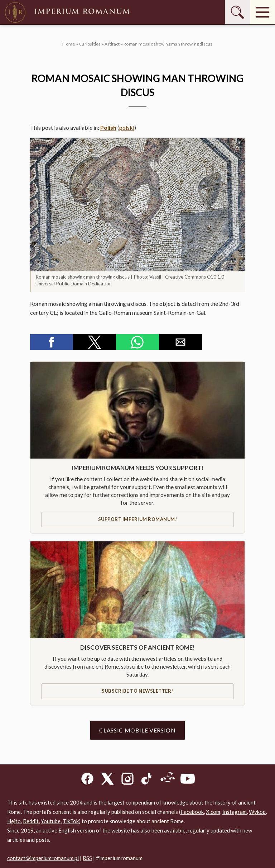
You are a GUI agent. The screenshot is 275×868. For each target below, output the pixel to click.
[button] (137, 204)
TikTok (71, 821)
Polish (108, 127)
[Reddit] (168, 780)
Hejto (14, 821)
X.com (213, 812)
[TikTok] (148, 780)
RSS (87, 858)
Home (69, 44)
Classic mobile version (137, 730)
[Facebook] (87, 780)
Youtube (51, 821)
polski (127, 127)
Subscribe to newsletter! (137, 691)
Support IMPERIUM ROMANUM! (138, 519)
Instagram (235, 812)
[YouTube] (188, 780)
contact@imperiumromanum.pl (43, 858)
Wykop (257, 812)
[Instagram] (127, 780)
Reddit (31, 821)
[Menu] (262, 12)
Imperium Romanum (67, 12)
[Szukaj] (237, 12)
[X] (107, 780)
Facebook (192, 812)
